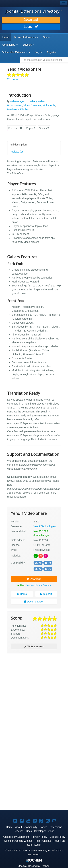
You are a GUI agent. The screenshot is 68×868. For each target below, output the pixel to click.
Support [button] (28, 45)
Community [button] (10, 45)
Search (47, 37)
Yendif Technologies (45, 526)
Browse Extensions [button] (26, 37)
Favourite (15, 128)
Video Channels (33, 105)
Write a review (34, 646)
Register (51, 52)
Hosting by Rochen (34, 866)
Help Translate (43, 841)
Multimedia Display (18, 109)
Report (31, 128)
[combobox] (44, 60)
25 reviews (13, 79)
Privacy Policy (39, 837)
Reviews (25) (17, 152)
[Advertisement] (34, 690)
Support (46, 594)
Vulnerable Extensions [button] (16, 52)
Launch (31, 27)
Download (31, 20)
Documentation (34, 602)
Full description (18, 145)
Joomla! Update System (38, 585)
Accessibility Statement (16, 837)
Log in (38, 52)
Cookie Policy (58, 837)
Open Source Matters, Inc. (37, 851)
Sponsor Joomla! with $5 (18, 841)
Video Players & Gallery (23, 101)
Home (6, 37)
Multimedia (49, 105)
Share (44, 128)
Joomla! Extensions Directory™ (34, 11)
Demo (22, 594)
